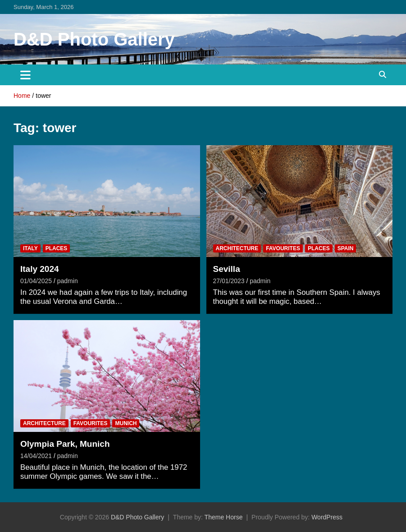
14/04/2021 (36, 456)
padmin (68, 281)
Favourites (283, 248)
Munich (126, 423)
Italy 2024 (40, 269)
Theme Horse (224, 517)
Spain (346, 248)
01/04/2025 (36, 281)
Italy (30, 248)
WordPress (327, 517)
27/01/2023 (229, 281)
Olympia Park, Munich (65, 444)
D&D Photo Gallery (94, 39)
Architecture (237, 248)
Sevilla (227, 269)
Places (57, 248)
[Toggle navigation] (25, 75)
